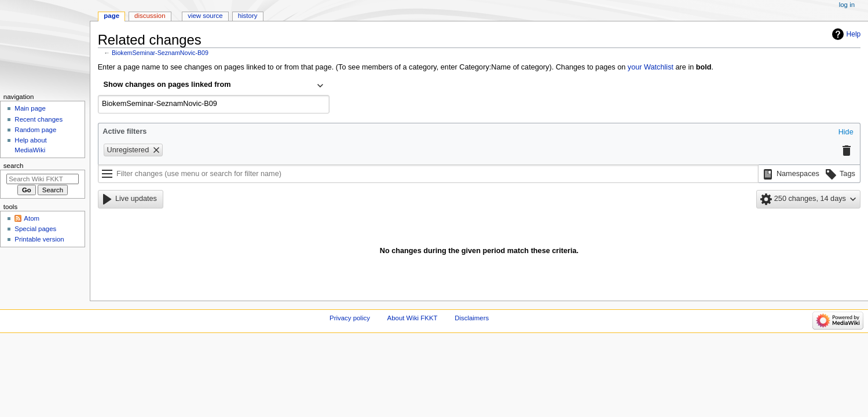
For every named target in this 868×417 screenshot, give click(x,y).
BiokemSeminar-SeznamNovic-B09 (160, 53)
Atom (32, 218)
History (248, 16)
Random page (35, 130)
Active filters (124, 131)
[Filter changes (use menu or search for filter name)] (428, 174)
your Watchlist (651, 67)
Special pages (35, 229)
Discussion (150, 16)
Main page (30, 108)
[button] (846, 133)
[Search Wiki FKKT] (43, 179)
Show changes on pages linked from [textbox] (167, 85)
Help (854, 34)
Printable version (39, 239)
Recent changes (39, 119)
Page (111, 16)
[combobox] (214, 86)
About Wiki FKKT (413, 318)
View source (205, 16)
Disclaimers (472, 318)
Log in (847, 5)
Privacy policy (350, 318)
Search (14, 166)
